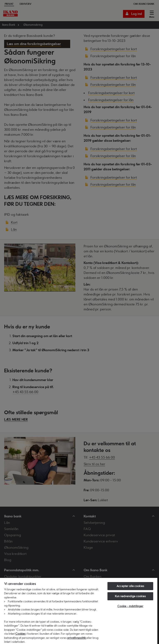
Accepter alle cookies (130, 586)
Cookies (20, 634)
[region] (79, 611)
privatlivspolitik (77, 638)
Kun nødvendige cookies (130, 596)
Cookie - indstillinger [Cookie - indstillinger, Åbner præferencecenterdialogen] (130, 606)
